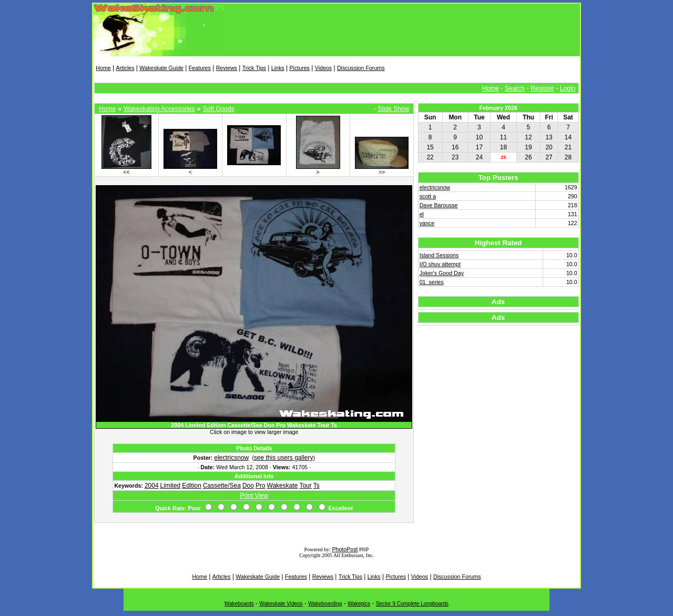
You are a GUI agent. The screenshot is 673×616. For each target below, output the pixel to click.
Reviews (227, 68)
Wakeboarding (325, 604)
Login (568, 88)
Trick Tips (254, 68)
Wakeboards (239, 604)
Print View (254, 496)
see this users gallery (284, 458)
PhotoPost (345, 549)
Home (103, 68)
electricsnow (231, 458)
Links (278, 68)
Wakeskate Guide (161, 68)
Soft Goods (219, 109)
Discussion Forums (361, 68)
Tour (305, 486)
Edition (192, 486)
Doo (248, 486)
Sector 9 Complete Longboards (412, 604)
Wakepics (359, 604)
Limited (171, 486)
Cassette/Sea (222, 486)
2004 (152, 486)
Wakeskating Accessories (159, 109)
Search (515, 88)
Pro (261, 486)
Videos (323, 68)
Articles (125, 68)
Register (542, 88)
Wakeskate (283, 486)
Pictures (299, 68)
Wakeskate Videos (281, 604)
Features (200, 68)
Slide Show (393, 109)
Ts (317, 486)
